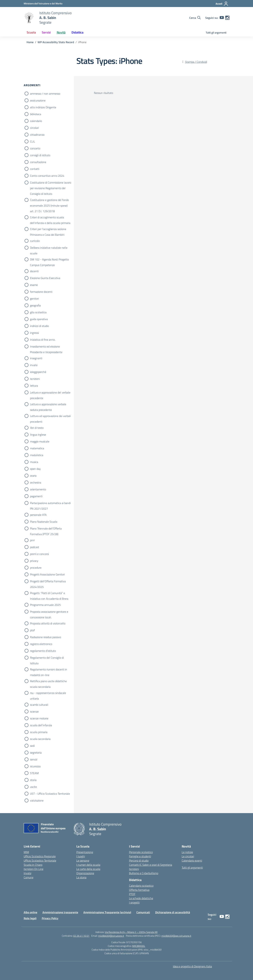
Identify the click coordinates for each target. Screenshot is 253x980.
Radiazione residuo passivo (45, 637)
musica (34, 462)
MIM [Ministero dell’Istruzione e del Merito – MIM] (26, 852)
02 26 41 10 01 (81, 936)
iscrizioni (35, 379)
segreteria (36, 753)
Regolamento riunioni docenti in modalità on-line (49, 670)
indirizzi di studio (39, 326)
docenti (34, 271)
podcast (35, 547)
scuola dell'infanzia (41, 725)
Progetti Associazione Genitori (47, 574)
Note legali (30, 918)
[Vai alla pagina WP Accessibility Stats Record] (56, 42)
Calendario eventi (192, 860)
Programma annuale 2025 (45, 605)
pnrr (32, 540)
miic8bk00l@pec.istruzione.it (176, 936)
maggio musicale (40, 441)
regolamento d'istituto (43, 651)
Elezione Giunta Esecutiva (45, 278)
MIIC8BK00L (139, 946)
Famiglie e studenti (140, 856)
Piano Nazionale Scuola (44, 522)
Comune (29, 877)
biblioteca (36, 114)
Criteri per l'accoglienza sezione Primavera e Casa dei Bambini (48, 229)
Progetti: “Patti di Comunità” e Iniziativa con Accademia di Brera (49, 593)
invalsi (34, 365)
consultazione (38, 162)
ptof (32, 630)
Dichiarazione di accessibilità (173, 912)
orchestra (36, 482)
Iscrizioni (134, 869)
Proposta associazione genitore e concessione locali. (49, 612)
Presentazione (85, 852)
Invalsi (27, 873)
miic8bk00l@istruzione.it (111, 936)
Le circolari (188, 856)
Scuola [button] (31, 32)
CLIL (33, 141)
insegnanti (36, 358)
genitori (34, 299)
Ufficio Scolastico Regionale (40, 856)
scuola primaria (39, 732)
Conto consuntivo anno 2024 (47, 176)
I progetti (134, 902)
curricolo (35, 241)
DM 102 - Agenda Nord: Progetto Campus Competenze (49, 260)
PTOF (132, 894)
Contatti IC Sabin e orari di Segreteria (151, 865)
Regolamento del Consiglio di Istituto (47, 658)
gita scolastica (38, 312)
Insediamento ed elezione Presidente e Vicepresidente (46, 347)
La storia (81, 877)
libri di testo (37, 428)
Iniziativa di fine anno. (43, 340)
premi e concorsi (39, 554)
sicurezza (35, 766)
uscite (33, 787)
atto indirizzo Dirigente (43, 107)
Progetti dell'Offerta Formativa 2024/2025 (48, 582)
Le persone (83, 860)
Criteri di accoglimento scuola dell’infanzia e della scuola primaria (50, 218)
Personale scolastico (141, 852)
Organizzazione (85, 873)
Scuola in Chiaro (33, 865)
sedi (32, 746)
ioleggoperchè (38, 372)
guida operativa (39, 319)
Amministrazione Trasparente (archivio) (107, 912)
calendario (36, 121)
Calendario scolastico (141, 886)
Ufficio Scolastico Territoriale (40, 860)
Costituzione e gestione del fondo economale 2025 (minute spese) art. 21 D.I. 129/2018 (49, 200)
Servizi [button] (46, 32)
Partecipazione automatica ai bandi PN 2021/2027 (50, 503)
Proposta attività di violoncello (48, 623)
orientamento (38, 489)
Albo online (30, 912)
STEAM (34, 773)
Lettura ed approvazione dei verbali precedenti (50, 416)
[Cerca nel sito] (195, 18)
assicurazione (38, 100)
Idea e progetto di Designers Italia (192, 966)
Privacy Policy (50, 918)
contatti (35, 169)
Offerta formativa (139, 890)
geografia (35, 305)
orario (33, 476)
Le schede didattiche (141, 898)
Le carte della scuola (88, 869)
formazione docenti (41, 292)
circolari (34, 128)
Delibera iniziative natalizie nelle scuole (49, 248)
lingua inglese (38, 435)
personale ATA (38, 515)
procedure (36, 568)
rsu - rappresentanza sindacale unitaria (48, 693)
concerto (35, 148)
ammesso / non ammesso (45, 94)
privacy (34, 561)
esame (34, 285)
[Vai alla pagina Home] (30, 42)
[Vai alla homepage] (29, 18)
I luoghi (81, 856)
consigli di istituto (40, 155)
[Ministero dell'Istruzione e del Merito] (43, 3)
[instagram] (227, 18)
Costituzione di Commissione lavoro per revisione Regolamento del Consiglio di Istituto (51, 183)
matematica (37, 448)
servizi (34, 759)
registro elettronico (41, 644)
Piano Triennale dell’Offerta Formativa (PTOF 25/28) (46, 529)
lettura (34, 386)
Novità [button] (61, 32)
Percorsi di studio (139, 860)
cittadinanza (37, 135)
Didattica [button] (77, 32)
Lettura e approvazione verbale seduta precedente (48, 405)
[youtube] (222, 18)
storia (33, 780)
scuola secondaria (40, 739)
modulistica (37, 455)
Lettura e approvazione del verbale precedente (50, 393)
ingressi (34, 333)
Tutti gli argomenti (216, 33)
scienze (34, 711)
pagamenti (36, 496)
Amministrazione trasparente (60, 912)
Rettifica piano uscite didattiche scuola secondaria (48, 681)
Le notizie (187, 852)
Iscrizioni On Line (34, 869)
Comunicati (143, 912)
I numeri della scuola (88, 865)
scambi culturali (39, 705)
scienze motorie (39, 718)
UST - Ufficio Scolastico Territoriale (50, 794)
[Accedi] (222, 4)
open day (35, 469)
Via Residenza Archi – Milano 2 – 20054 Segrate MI (131, 932)
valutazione (37, 800)
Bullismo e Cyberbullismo (144, 873)
